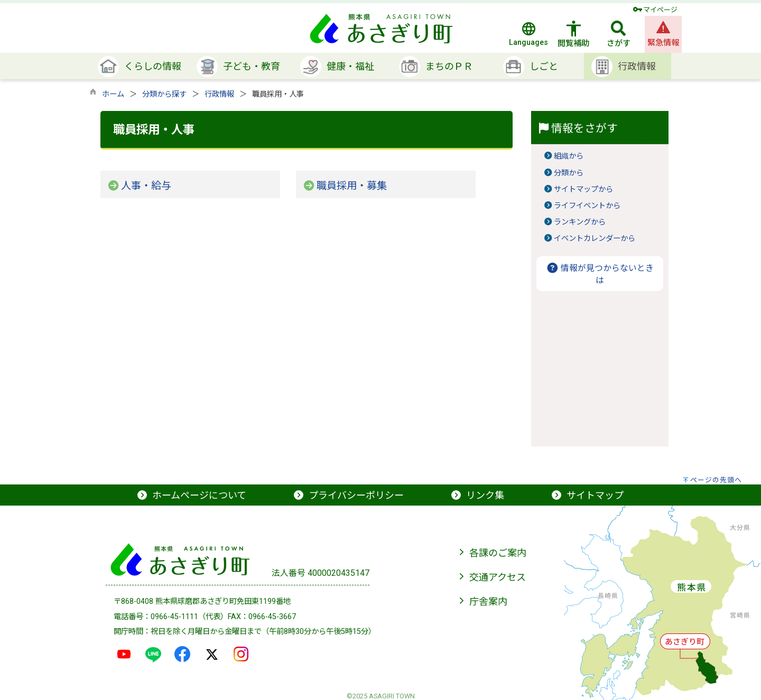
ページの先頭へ (716, 480)
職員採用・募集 (352, 186)
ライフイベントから (587, 206)
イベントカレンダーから (595, 239)
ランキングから (580, 222)
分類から (569, 173)
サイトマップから (583, 189)
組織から (569, 156)
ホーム (113, 94)
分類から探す (164, 94)
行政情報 (219, 94)
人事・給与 (146, 186)
